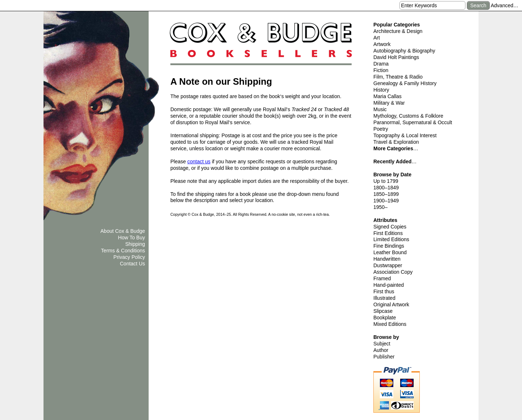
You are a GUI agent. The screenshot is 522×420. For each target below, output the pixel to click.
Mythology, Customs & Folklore (408, 116)
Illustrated (384, 298)
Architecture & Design (398, 31)
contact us (199, 161)
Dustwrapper (388, 265)
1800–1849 (386, 188)
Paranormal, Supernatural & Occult (413, 122)
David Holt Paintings (396, 57)
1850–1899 (386, 194)
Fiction (381, 70)
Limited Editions (391, 239)
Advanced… (505, 5)
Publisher (384, 357)
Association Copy (393, 272)
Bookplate (385, 318)
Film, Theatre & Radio (398, 77)
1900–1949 (386, 201)
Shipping (135, 244)
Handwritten (387, 259)
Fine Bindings (389, 246)
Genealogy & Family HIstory (405, 83)
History (381, 90)
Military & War (389, 103)
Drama (381, 64)
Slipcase (383, 311)
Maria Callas (388, 96)
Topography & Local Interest (405, 135)
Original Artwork (391, 304)
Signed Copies (390, 227)
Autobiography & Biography (404, 51)
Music (380, 109)
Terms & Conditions (123, 251)
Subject (382, 344)
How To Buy (132, 238)
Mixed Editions (390, 324)
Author (381, 350)
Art (377, 38)
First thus (384, 291)
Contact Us (132, 264)
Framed (382, 278)
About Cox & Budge (123, 231)
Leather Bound (390, 252)
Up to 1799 (386, 181)
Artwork (382, 44)
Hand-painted (389, 285)
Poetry (381, 129)
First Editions (388, 233)
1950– (380, 207)
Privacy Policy (129, 257)
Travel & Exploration (396, 142)
